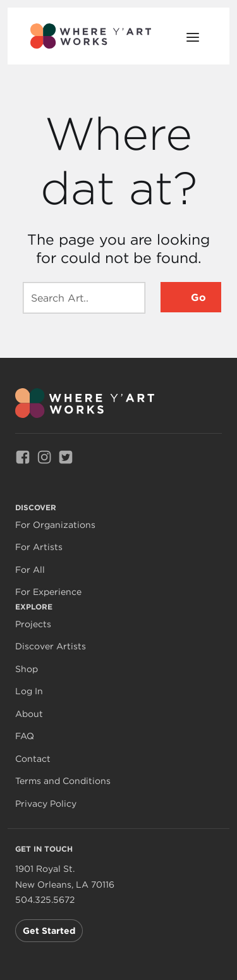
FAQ (25, 736)
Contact (33, 759)
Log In (29, 691)
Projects (33, 624)
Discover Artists (51, 646)
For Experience (48, 592)
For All (30, 570)
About (29, 714)
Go (198, 297)
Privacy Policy (46, 804)
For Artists (39, 547)
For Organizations (55, 525)
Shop (27, 669)
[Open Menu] (193, 36)
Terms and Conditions (63, 781)
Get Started (49, 931)
